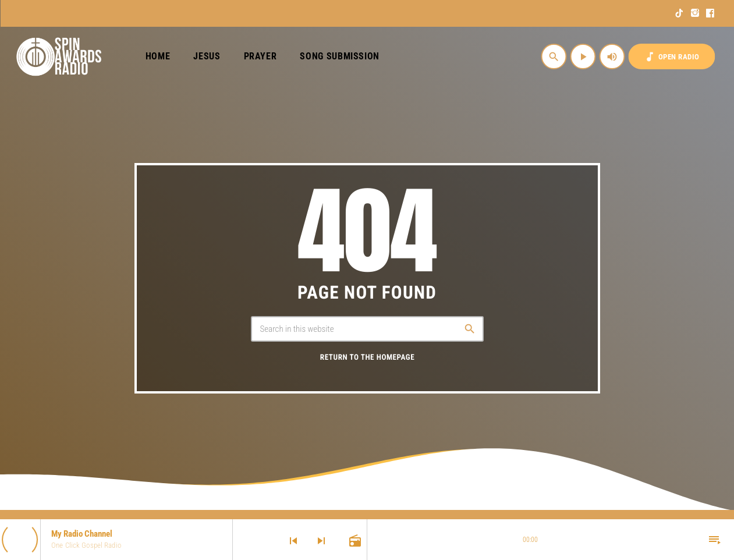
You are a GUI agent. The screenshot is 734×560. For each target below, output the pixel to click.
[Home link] (59, 56)
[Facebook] (710, 13)
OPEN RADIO (672, 57)
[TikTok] (680, 13)
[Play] (583, 56)
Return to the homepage (367, 358)
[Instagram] (695, 13)
